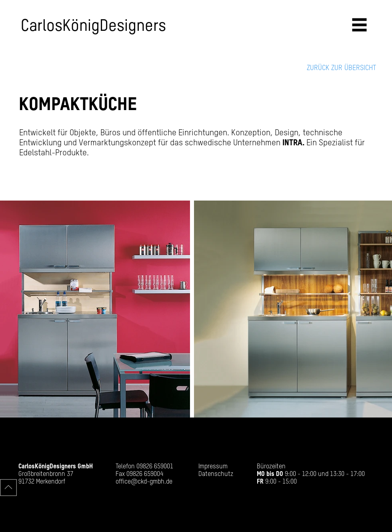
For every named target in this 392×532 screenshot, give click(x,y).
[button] (360, 25)
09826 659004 (145, 474)
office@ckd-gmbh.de (144, 482)
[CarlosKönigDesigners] (107, 26)
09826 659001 (155, 467)
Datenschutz (216, 474)
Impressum (213, 467)
